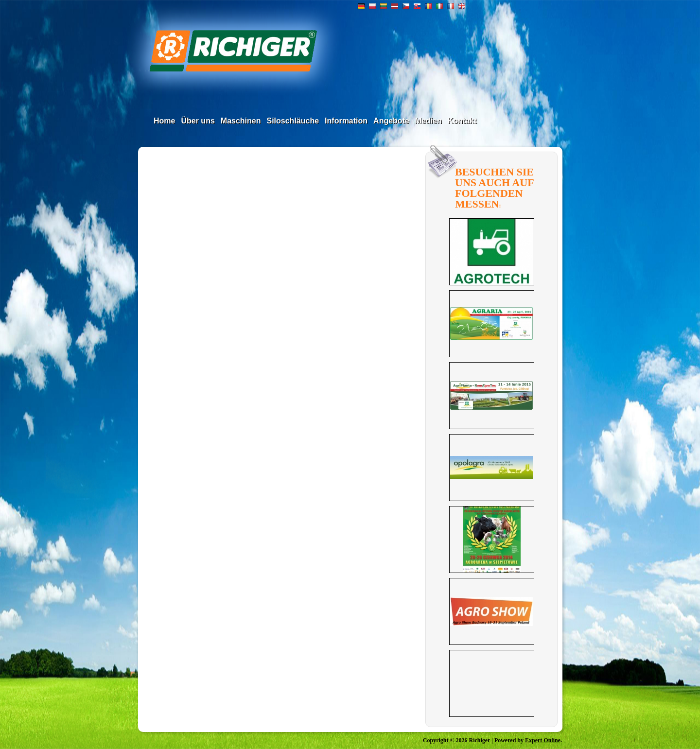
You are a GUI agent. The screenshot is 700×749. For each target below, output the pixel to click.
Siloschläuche (293, 121)
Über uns (198, 121)
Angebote (391, 121)
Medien (429, 121)
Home (164, 121)
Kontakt (462, 121)
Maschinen (241, 121)
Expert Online (543, 740)
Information (346, 121)
